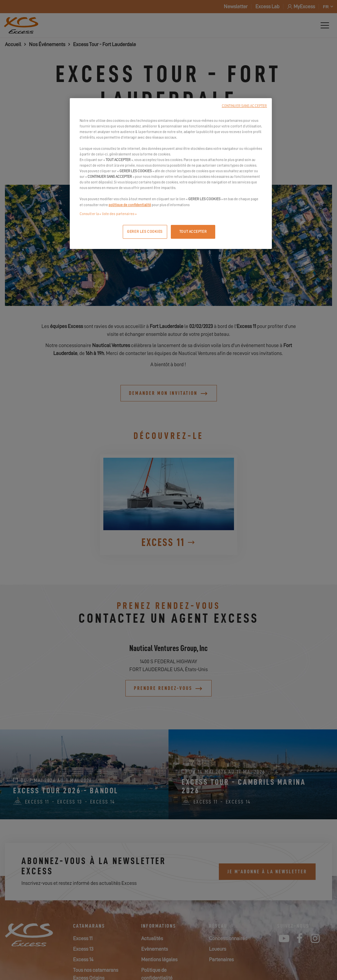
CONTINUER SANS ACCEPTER (244, 106)
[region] (171, 174)
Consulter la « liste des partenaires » (108, 214)
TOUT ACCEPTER (193, 232)
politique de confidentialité (130, 205)
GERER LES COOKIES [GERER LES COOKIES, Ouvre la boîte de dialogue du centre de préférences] (145, 232)
